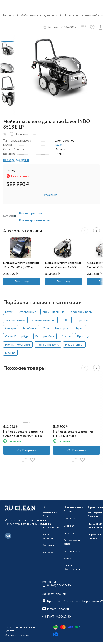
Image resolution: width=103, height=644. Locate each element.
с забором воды (81, 312)
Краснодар (85, 336)
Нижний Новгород (18, 344)
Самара (10, 328)
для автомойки (15, 320)
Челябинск (29, 328)
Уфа (46, 328)
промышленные (53, 312)
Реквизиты (94, 516)
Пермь (79, 328)
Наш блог (48, 553)
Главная (9, 15)
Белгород (62, 328)
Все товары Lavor (31, 213)
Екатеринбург (45, 336)
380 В (66, 320)
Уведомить (52, 195)
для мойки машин (44, 320)
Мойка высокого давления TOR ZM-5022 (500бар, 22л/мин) (21, 267)
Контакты (48, 545)
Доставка (69, 519)
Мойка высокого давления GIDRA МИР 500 (73, 434)
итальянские (27, 312)
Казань (66, 336)
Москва (10, 353)
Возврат (69, 526)
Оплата (68, 511)
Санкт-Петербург (17, 336)
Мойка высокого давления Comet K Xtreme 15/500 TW (63, 267)
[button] (85, 231)
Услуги (68, 558)
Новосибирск (74, 344)
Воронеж (82, 320)
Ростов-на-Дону (48, 344)
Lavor (59, 145)
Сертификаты (72, 551)
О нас (46, 516)
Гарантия (69, 533)
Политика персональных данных (20, 629)
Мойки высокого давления (39, 15)
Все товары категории (35, 220)
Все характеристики (16, 160)
